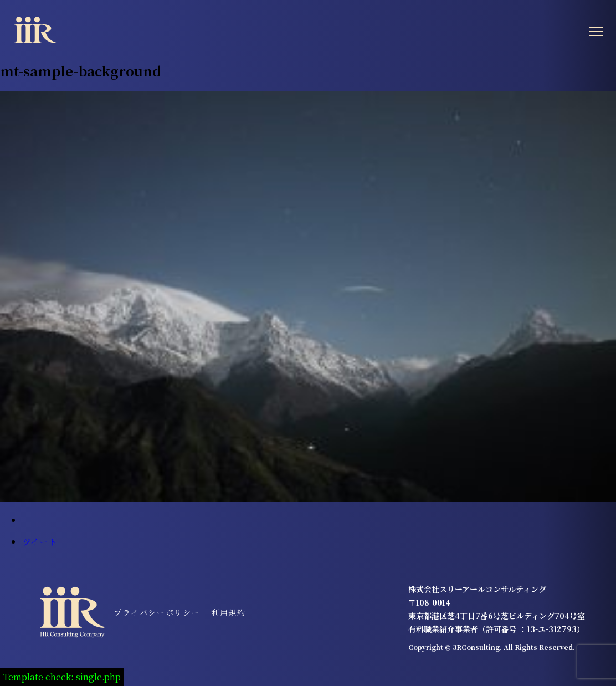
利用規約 (228, 612)
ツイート (40, 542)
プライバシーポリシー (157, 612)
